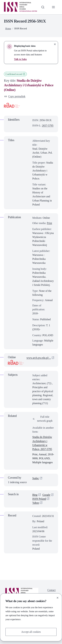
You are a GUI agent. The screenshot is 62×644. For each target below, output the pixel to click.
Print (50, 223)
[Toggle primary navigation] (53, 7)
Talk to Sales (20, 59)
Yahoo (36, 503)
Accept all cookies (31, 632)
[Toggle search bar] (43, 7)
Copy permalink (15, 96)
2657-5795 (48, 126)
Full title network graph (43, 419)
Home (8, 28)
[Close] (58, 598)
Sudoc (36, 478)
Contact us (52, 592)
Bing (35, 495)
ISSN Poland (39, 499)
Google (46, 495)
